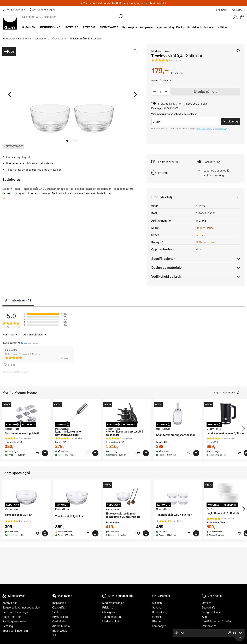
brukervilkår (220, 128)
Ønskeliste (59, 621)
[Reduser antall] (155, 91)
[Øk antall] (166, 91)
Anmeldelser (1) (18, 300)
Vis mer (7, 198)
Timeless (201, 235)
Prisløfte (163, 173)
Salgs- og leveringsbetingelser (22, 607)
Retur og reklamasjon (16, 612)
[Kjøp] (45, 453)
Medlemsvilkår (111, 621)
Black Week (60, 631)
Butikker (222, 27)
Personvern (209, 626)
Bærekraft (208, 607)
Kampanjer (146, 27)
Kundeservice (238, 10)
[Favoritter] (38, 453)
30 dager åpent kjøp (14, 10)
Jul (54, 635)
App (204, 617)
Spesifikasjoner (163, 259)
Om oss (207, 603)
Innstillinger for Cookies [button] (217, 621)
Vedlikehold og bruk (166, 276)
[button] (238, 51)
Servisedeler (41, 38)
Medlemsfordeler (113, 603)
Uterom (157, 621)
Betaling (8, 626)
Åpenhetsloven (211, 631)
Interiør (157, 617)
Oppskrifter (59, 607)
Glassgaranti (110, 612)
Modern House (160, 51)
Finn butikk (222, 10)
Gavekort (158, 607)
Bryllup (181, 27)
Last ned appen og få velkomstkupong (217, 173)
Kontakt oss (10, 603)
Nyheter (209, 27)
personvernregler (205, 128)
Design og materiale (166, 267)
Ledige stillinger (212, 612)
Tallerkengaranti (112, 617)
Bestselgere (130, 27)
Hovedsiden (9, 38)
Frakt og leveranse (14, 621)
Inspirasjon (59, 603)
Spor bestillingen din (15, 631)
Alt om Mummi (61, 626)
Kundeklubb (195, 27)
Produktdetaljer (163, 197)
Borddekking (25, 38)
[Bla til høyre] (135, 94)
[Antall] (160, 91)
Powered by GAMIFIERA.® (15, 372)
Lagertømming (165, 27)
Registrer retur (12, 617)
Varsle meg (231, 121)
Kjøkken (157, 603)
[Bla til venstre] (10, 94)
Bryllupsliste (60, 617)
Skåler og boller (58, 38)
